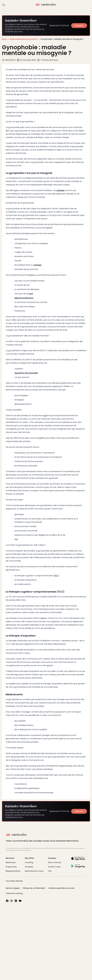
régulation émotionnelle (26, 373)
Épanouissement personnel (23, 39)
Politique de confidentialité (34, 888)
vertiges (37, 265)
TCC (56, 576)
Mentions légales (13, 888)
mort (31, 294)
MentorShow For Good (34, 871)
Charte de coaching (14, 893)
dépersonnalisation (24, 298)
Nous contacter (55, 862)
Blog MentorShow (13, 871)
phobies (61, 190)
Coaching (29, 862)
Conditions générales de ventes (61, 888)
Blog (4, 39)
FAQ (50, 871)
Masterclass (11, 862)
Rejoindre (79, 26)
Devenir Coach (54, 867)
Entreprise (29, 867)
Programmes (11, 867)
